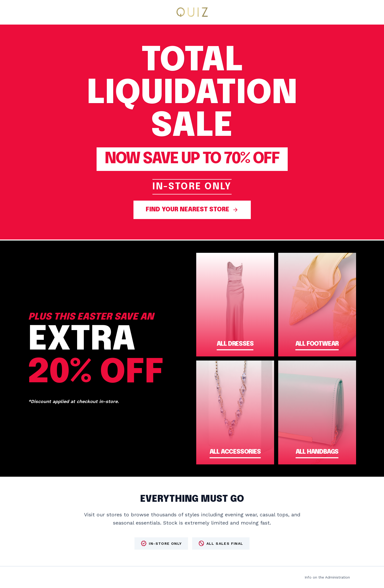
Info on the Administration (327, 577)
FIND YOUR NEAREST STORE (192, 210)
